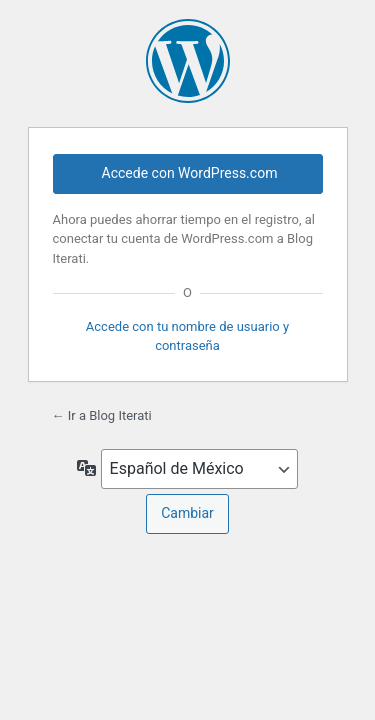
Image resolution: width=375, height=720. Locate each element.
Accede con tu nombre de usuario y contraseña (187, 335)
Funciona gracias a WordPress (188, 61)
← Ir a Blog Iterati (102, 415)
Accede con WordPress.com (190, 173)
